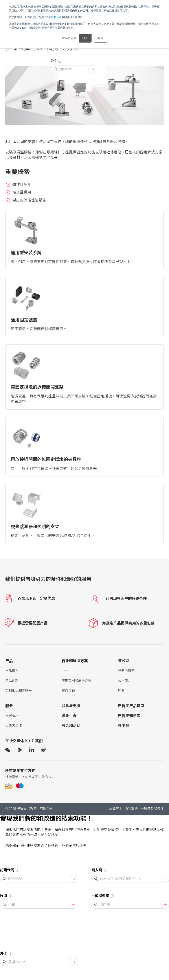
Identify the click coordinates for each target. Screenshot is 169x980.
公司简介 (125, 681)
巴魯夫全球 (14, 725)
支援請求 (12, 716)
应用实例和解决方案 (76, 681)
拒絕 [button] (101, 38)
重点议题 (68, 691)
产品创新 (12, 681)
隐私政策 (131, 809)
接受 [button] (85, 38)
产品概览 (12, 671)
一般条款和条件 (152, 809)
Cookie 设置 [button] (69, 38)
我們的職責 (126, 671)
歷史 (121, 691)
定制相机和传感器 (18, 691)
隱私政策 (56, 17)
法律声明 (116, 809)
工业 (65, 671)
